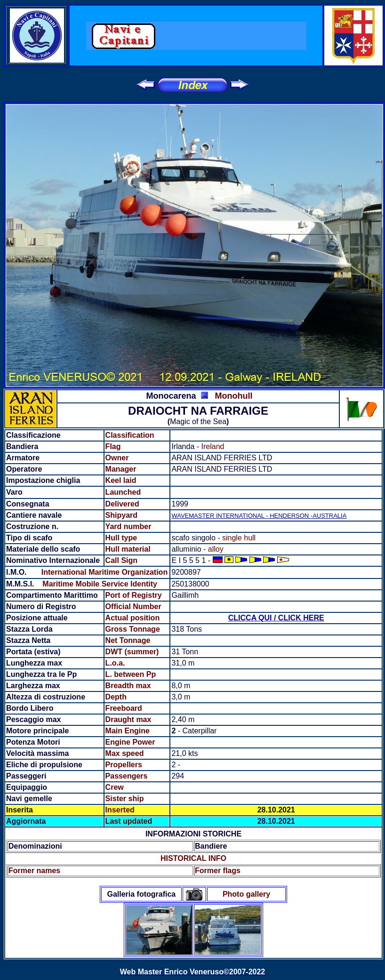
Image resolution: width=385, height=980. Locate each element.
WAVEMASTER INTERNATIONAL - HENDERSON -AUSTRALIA (259, 516)
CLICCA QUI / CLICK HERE (276, 618)
